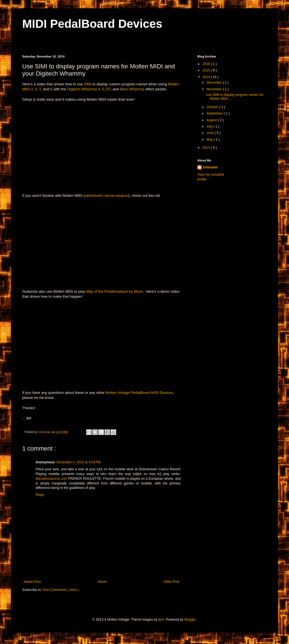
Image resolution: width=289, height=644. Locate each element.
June (210, 133)
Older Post (171, 582)
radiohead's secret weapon (107, 196)
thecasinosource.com (51, 479)
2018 (207, 64)
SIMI (88, 84)
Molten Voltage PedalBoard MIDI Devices (139, 393)
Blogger (190, 620)
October (213, 107)
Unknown (210, 167)
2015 (207, 70)
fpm (161, 620)
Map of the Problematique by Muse (114, 291)
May (210, 140)
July (210, 126)
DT (108, 89)
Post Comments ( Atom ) (61, 590)
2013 (207, 148)
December (215, 83)
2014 (207, 77)
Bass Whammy (132, 89)
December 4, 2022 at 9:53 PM (78, 462)
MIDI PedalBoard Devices (92, 24)
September (215, 113)
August (212, 120)
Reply (40, 495)
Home (102, 582)
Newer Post (32, 582)
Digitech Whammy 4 (84, 89)
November (215, 89)
